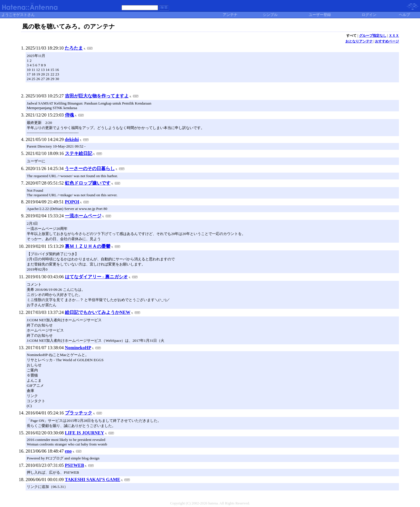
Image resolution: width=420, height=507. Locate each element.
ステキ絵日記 (79, 153)
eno (68, 451)
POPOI (72, 202)
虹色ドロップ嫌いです (88, 183)
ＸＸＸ (394, 36)
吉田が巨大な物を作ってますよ (97, 96)
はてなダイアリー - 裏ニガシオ (96, 277)
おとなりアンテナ (359, 41)
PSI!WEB (75, 465)
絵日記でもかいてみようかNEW (98, 312)
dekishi (72, 139)
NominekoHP (78, 348)
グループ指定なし (373, 36)
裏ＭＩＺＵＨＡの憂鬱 (88, 246)
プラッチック (79, 413)
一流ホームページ (83, 216)
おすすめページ (387, 41)
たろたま (74, 48)
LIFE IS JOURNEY (85, 433)
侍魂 (69, 115)
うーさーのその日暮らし (90, 168)
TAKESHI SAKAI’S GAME (93, 480)
